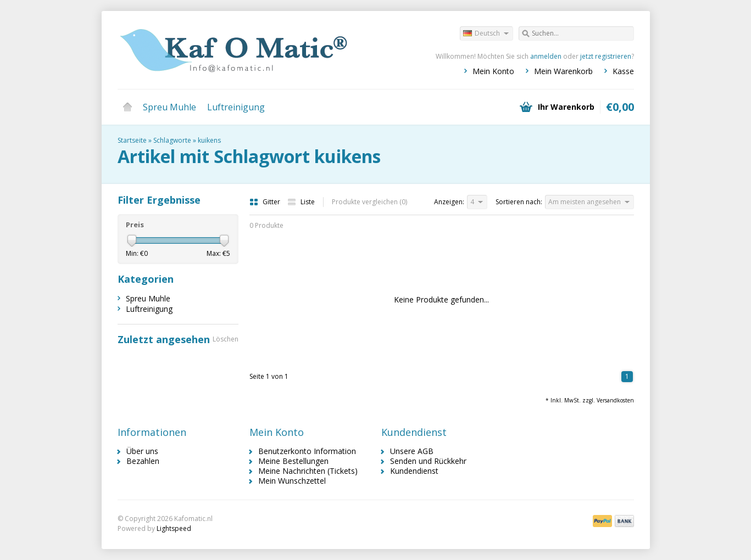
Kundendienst (414, 471)
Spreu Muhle (169, 107)
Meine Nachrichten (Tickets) (308, 471)
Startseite (127, 107)
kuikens (209, 140)
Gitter (266, 202)
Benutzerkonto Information (307, 451)
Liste (301, 202)
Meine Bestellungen (293, 461)
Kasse (623, 71)
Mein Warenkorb (563, 71)
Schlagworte (172, 140)
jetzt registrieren (606, 56)
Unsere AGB (412, 451)
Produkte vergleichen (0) (369, 202)
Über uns (142, 451)
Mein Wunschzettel (292, 481)
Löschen (226, 339)
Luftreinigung (236, 107)
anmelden (546, 56)
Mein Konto (493, 71)
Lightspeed (174, 528)
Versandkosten (615, 400)
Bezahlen (143, 461)
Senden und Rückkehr (428, 461)
